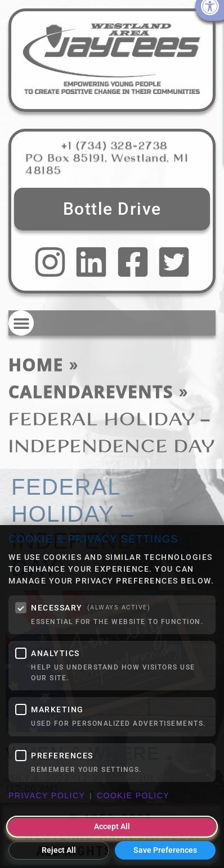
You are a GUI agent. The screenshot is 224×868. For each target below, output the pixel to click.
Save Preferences (165, 850)
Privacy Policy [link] (47, 795)
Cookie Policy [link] (133, 795)
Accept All (112, 826)
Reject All (59, 850)
